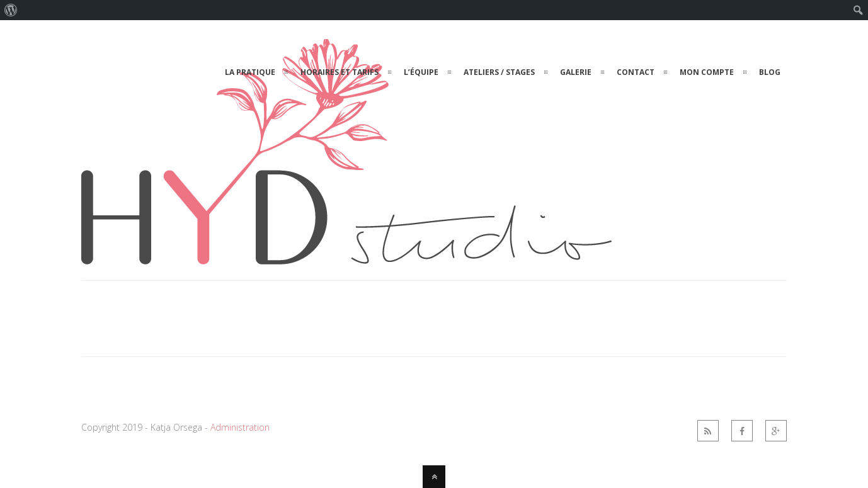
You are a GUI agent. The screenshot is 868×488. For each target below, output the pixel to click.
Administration (240, 427)
